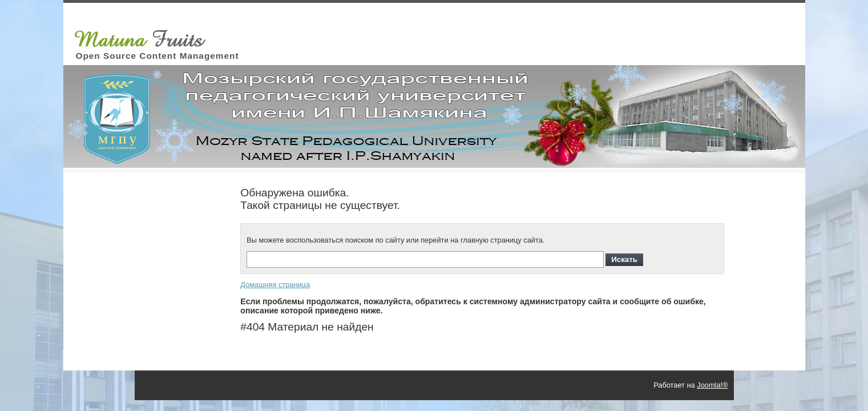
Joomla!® (712, 385)
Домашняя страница (275, 285)
